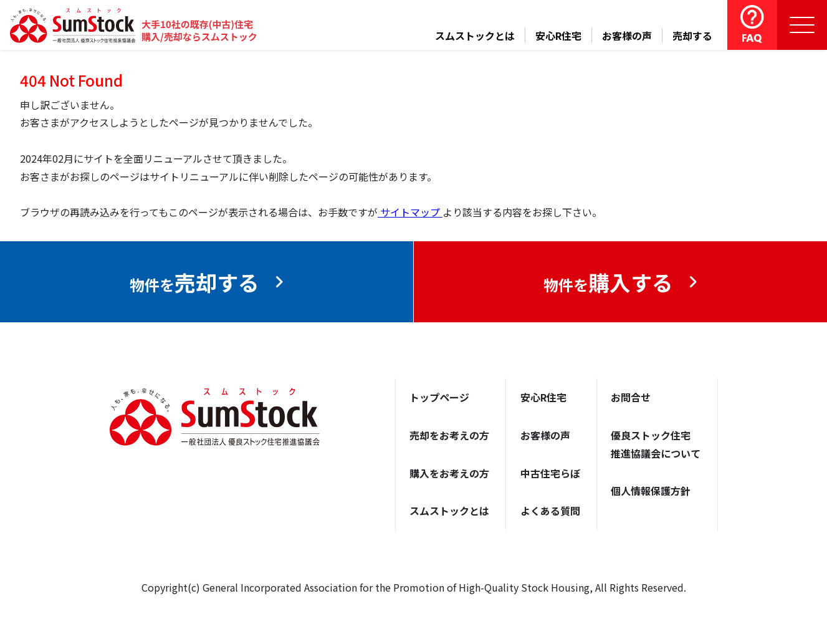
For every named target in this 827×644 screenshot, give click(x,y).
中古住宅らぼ (550, 473)
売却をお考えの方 (449, 435)
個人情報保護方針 (651, 491)
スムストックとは (475, 36)
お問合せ (631, 397)
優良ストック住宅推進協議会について (656, 444)
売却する (692, 36)
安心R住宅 (558, 36)
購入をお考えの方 (449, 473)
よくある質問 (550, 511)
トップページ (439, 397)
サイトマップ (410, 212)
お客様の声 (627, 36)
